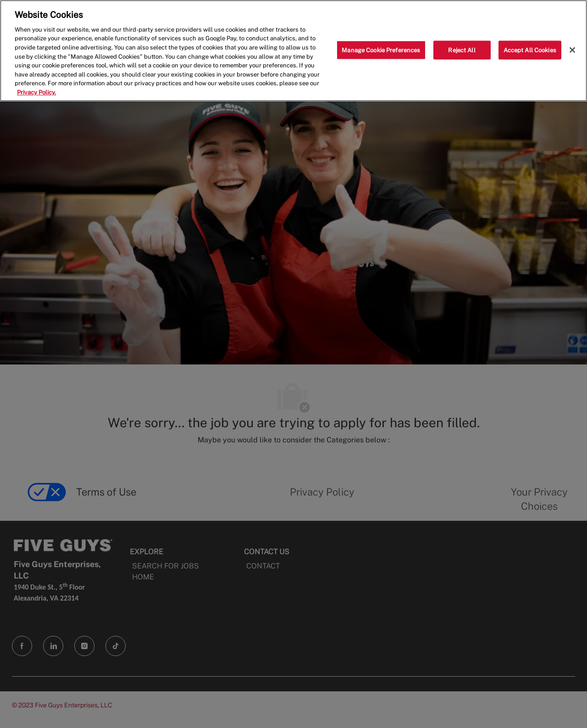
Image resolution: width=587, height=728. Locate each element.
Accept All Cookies (530, 50)
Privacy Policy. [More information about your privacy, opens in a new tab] (36, 92)
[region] (293, 51)
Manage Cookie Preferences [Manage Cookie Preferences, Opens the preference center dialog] (381, 50)
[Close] (572, 50)
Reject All (462, 50)
